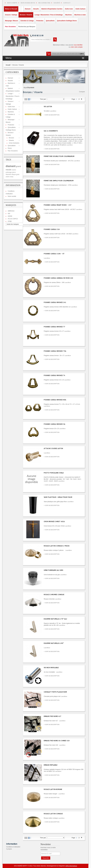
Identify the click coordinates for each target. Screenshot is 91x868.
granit (18, 166)
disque (14, 174)
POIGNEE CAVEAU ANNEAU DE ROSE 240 (58, 278)
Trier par (43, 99)
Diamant (10, 78)
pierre (14, 172)
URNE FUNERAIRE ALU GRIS (53, 570)
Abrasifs (10, 81)
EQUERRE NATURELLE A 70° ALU (55, 619)
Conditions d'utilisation (13, 847)
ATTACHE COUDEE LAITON (53, 448)
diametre (8, 174)
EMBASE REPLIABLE (51, 765)
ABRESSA (11, 211)
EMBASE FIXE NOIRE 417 (52, 716)
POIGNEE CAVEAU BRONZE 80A (55, 400)
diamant (11, 166)
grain (18, 174)
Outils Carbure (12, 109)
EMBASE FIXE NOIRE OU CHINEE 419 (57, 741)
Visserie (11, 140)
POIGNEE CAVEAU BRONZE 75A (55, 351)
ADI (9, 214)
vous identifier (78, 45)
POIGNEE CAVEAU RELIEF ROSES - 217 (58, 205)
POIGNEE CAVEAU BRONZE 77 (54, 327)
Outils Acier (11, 107)
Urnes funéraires (14, 143)
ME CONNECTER (44, 3)
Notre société (12, 196)
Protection (11, 125)
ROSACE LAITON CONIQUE (53, 814)
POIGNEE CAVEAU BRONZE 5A (54, 424)
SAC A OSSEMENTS (51, 131)
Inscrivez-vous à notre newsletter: (48, 849)
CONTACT (67, 3)
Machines (11, 112)
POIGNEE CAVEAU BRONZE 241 (55, 302)
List (30, 99)
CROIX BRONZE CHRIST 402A (54, 522)
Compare (82, 92)
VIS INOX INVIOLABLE (51, 668)
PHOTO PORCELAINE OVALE (54, 473)
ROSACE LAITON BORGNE (53, 789)
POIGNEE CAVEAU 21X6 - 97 (54, 254)
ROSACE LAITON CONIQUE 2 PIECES (57, 546)
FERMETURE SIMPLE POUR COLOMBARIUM (59, 181)
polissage (9, 172)
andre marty (9, 177)
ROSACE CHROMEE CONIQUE (54, 595)
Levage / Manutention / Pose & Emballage (13, 96)
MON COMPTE (12, 3)
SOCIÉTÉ (57, 3)
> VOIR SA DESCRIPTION (52, 115)
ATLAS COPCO (13, 219)
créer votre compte (77, 47)
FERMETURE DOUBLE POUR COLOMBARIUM (59, 156)
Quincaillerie (12, 146)
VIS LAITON (48, 107)
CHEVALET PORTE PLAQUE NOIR (55, 692)
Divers (10, 148)
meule (8, 170)
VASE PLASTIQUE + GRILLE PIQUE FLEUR (58, 497)
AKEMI (10, 216)
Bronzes (11, 138)
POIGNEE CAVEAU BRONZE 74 (54, 375)
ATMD (10, 221)
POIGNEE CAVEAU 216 (52, 229)
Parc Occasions (13, 151)
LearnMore (53, 111)
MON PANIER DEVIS (28, 3)
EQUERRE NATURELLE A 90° (54, 643)
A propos (9, 849)
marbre (14, 170)
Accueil (8, 65)
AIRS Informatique (71, 866)
